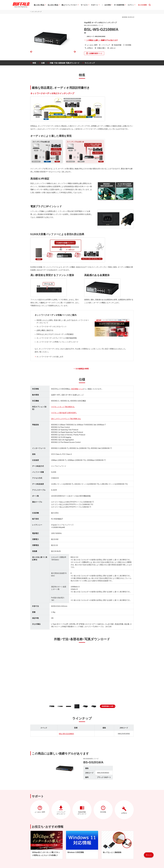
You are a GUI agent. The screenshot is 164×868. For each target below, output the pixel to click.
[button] (108, 706)
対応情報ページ (77, 389)
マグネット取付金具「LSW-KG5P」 (63, 413)
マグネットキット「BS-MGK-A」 (62, 407)
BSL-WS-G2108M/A (66, 734)
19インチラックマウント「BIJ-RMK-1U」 (66, 419)
